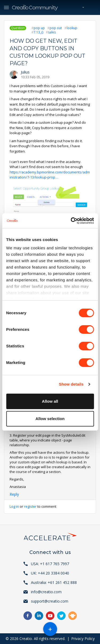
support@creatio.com (50, 601)
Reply (14, 494)
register (30, 506)
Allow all (50, 401)
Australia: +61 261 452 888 (54, 582)
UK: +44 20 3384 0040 (50, 573)
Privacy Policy (83, 639)
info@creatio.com (46, 592)
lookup (72, 28)
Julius (25, 72)
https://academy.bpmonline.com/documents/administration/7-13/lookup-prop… (50, 175)
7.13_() (38, 32)
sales (52, 32)
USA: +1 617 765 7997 (50, 564)
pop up (39, 28)
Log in (14, 506)
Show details (71, 384)
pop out (56, 28)
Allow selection (50, 419)
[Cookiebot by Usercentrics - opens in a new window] (71, 221)
